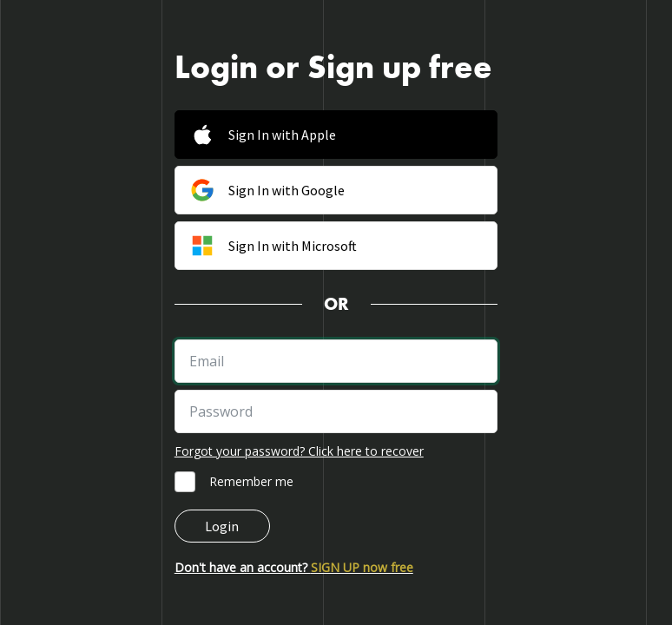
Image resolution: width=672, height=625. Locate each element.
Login (222, 526)
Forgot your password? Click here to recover (299, 451)
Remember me (251, 481)
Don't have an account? (294, 567)
